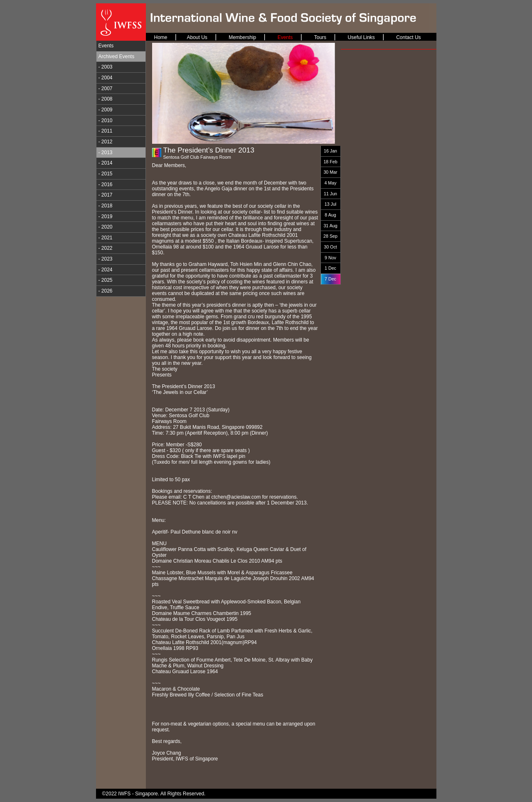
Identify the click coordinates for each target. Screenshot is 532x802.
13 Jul (330, 204)
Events (106, 46)
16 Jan (330, 151)
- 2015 (106, 174)
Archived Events (117, 57)
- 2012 (106, 142)
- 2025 (106, 280)
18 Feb (330, 162)
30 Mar (330, 172)
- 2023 (106, 259)
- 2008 (106, 99)
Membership (242, 37)
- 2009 (106, 110)
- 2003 (106, 67)
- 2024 (106, 270)
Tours (320, 37)
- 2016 (106, 185)
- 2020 (106, 227)
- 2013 (106, 153)
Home (161, 37)
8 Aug (330, 215)
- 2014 (106, 163)
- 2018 (106, 206)
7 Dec (330, 279)
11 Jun (330, 194)
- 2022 (106, 248)
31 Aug (330, 226)
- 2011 (106, 131)
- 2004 (106, 78)
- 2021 (106, 238)
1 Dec (330, 268)
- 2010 (106, 121)
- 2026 (106, 291)
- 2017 (106, 195)
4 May (330, 183)
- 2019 (106, 216)
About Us (197, 37)
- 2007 (106, 89)
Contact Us (408, 37)
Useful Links (361, 37)
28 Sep (330, 236)
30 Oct (330, 247)
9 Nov (330, 258)
